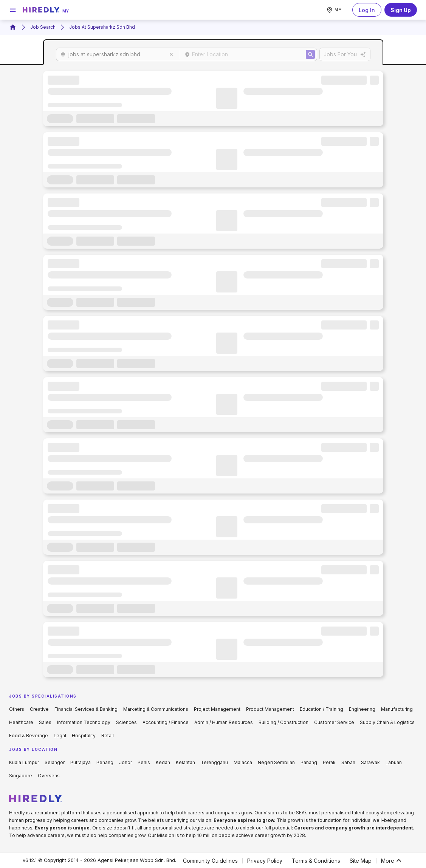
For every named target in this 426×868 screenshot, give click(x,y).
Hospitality (84, 736)
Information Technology (84, 722)
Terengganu (214, 762)
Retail (108, 736)
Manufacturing (397, 709)
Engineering (362, 709)
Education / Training (321, 709)
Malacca (243, 762)
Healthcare (21, 722)
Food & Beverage (29, 736)
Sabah (348, 762)
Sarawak (370, 762)
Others (17, 709)
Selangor (55, 762)
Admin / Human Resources (224, 722)
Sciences (126, 722)
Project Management (217, 709)
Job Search (43, 27)
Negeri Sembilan (276, 762)
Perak (329, 762)
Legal (60, 736)
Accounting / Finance (166, 722)
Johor (125, 762)
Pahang (309, 762)
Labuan (394, 762)
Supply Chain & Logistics (387, 722)
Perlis (144, 762)
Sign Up (401, 10)
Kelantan (185, 762)
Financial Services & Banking (86, 709)
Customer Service (334, 722)
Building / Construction (283, 722)
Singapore (21, 776)
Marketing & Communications (156, 709)
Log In (367, 10)
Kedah (163, 762)
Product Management (270, 709)
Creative (39, 709)
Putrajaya (81, 762)
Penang (105, 762)
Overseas (49, 776)
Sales (45, 722)
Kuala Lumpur (24, 762)
